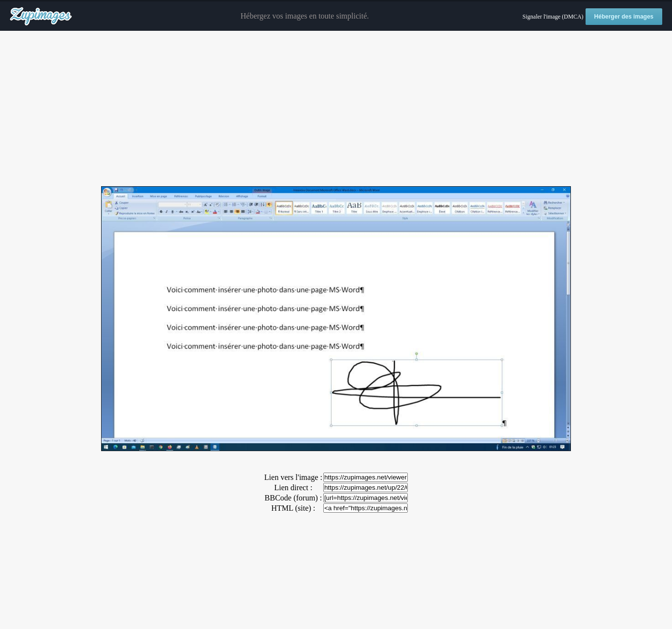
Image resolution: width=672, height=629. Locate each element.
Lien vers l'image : (293, 477)
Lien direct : (293, 488)
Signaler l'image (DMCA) (553, 17)
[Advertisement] (336, 109)
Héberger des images (624, 17)
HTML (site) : (293, 508)
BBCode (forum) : (293, 498)
